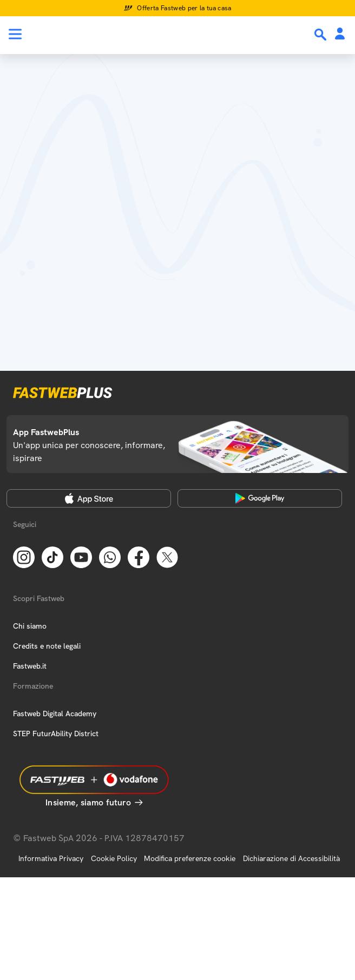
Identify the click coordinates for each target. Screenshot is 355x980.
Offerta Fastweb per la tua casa (184, 8)
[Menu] (15, 34)
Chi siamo (30, 626)
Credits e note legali (47, 646)
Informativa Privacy (51, 858)
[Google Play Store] (260, 498)
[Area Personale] (340, 34)
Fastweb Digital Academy (55, 714)
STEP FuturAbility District (56, 734)
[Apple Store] (89, 498)
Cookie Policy (114, 858)
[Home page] (82, 34)
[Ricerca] (321, 35)
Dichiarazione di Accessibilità (291, 858)
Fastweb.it (30, 666)
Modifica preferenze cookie (190, 858)
